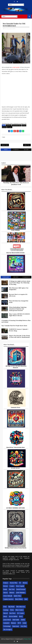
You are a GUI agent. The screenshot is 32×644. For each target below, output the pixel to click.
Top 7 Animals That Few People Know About (14, 326)
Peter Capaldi (20, 586)
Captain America (8, 599)
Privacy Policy (27, 639)
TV (20, 583)
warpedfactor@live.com (9, 574)
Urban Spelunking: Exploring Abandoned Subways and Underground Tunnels (18, 309)
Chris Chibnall (8, 596)
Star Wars (12, 613)
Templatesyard (19, 639)
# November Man (17, 125)
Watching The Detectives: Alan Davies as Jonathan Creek (16, 184)
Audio (24, 623)
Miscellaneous (21, 607)
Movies (25, 583)
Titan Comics (19, 610)
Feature (6, 583)
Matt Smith (16, 620)
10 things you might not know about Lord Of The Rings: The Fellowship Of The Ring (20, 283)
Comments (26, 277)
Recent (16, 277)
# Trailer (10, 127)
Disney (6, 593)
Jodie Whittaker (21, 593)
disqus (6, 150)
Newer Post (5, 145)
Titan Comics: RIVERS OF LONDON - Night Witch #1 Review (20, 315)
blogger (26, 150)
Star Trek (12, 590)
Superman (16, 627)
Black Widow (19, 599)
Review (6, 586)
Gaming (6, 610)
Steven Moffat (13, 617)
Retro (21, 617)
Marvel (5, 613)
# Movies (9, 125)
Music (5, 617)
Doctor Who (14, 583)
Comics (12, 586)
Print (5, 607)
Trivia (12, 610)
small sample (16, 67)
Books (5, 590)
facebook (16, 150)
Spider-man (17, 596)
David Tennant (21, 590)
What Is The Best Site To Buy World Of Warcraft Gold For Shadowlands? (20, 337)
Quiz (26, 599)
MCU (19, 623)
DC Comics (21, 613)
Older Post (27, 145)
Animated (6, 623)
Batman (12, 593)
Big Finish (11, 607)
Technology (7, 627)
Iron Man (24, 627)
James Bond (7, 620)
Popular (6, 277)
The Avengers (8, 630)
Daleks (23, 620)
